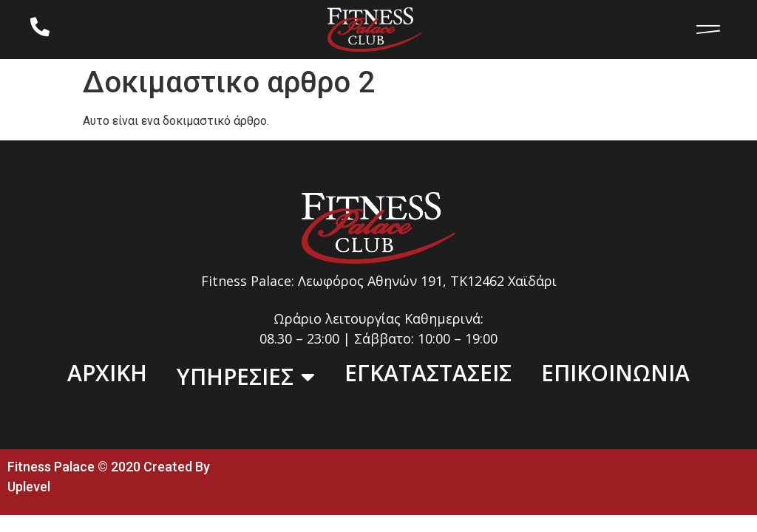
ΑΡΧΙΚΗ (107, 373)
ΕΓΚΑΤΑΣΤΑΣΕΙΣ (428, 373)
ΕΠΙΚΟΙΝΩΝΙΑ (615, 373)
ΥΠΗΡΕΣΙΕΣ (246, 377)
